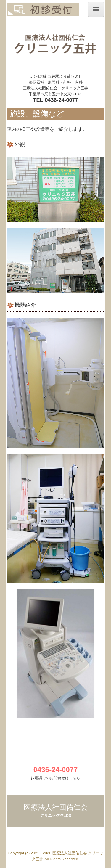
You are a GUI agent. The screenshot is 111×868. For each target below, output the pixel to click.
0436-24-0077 (61, 100)
